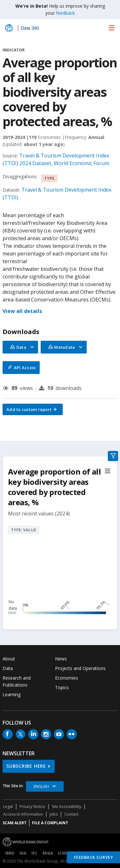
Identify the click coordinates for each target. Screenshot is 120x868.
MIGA (48, 853)
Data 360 (30, 28)
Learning (12, 694)
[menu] (112, 28)
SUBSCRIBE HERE (26, 766)
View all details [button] (22, 311)
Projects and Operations (80, 668)
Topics (62, 687)
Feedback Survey (94, 857)
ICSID (63, 853)
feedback (65, 13)
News (61, 659)
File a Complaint (50, 823)
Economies (67, 678)
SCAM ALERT (15, 823)
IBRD (10, 853)
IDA (23, 853)
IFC (34, 853)
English (41, 786)
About (9, 659)
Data (8, 668)
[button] (33, 409)
